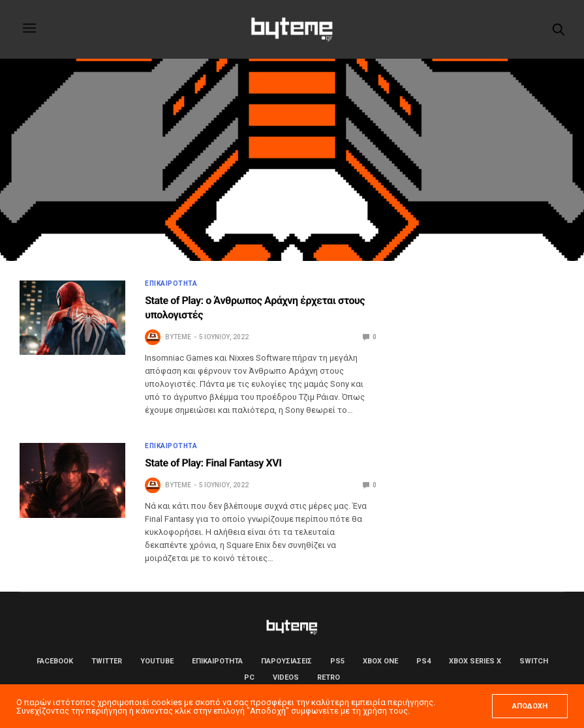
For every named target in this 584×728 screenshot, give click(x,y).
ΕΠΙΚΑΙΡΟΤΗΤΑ (171, 284)
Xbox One (380, 661)
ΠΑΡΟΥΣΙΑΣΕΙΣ (286, 661)
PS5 (337, 661)
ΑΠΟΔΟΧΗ (530, 706)
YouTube (157, 661)
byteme (178, 337)
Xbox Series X (475, 661)
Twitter (107, 661)
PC (249, 677)
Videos (286, 677)
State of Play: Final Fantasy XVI (213, 463)
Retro (329, 677)
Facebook (55, 661)
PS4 (423, 661)
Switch (534, 661)
